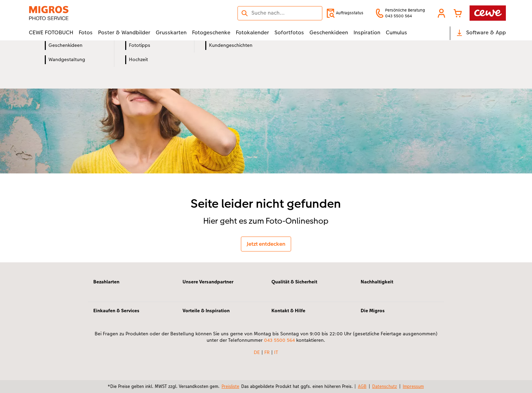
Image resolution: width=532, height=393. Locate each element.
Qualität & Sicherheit (294, 282)
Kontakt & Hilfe (288, 311)
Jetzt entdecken (266, 244)
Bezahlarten (106, 282)
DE (257, 352)
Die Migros (373, 311)
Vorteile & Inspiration (206, 311)
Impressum (413, 386)
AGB (362, 386)
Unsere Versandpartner (208, 282)
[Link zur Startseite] (95, 13)
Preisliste (230, 386)
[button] (441, 13)
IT (276, 352)
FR (267, 352)
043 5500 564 (279, 340)
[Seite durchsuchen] (280, 13)
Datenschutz (385, 386)
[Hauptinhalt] (266, 152)
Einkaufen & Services (116, 311)
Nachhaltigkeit (377, 282)
